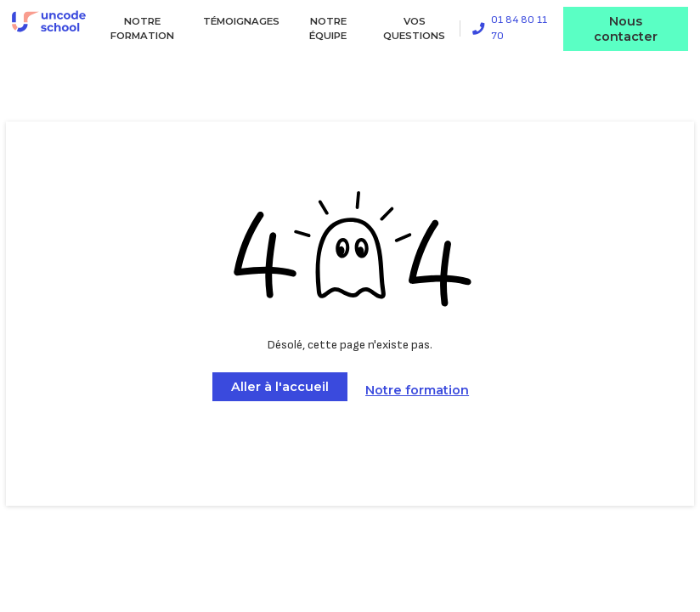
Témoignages (241, 21)
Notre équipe (328, 28)
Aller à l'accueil (280, 387)
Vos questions (414, 28)
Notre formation (142, 28)
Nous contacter (626, 29)
